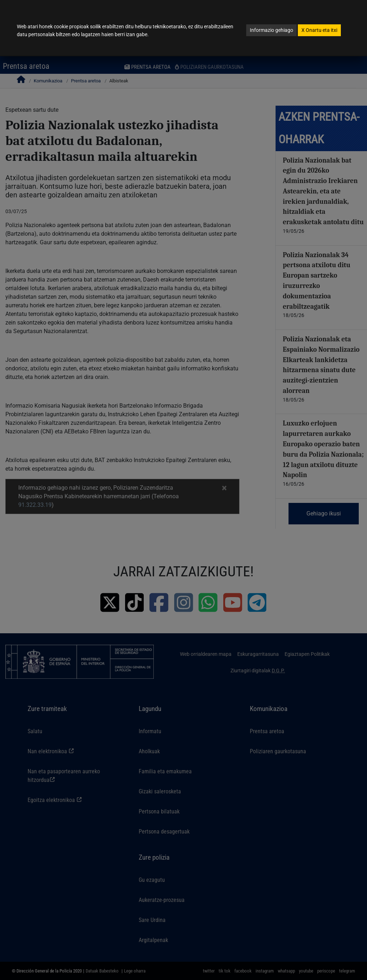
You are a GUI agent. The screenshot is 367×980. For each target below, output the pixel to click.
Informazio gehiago (271, 30)
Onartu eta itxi (319, 30)
